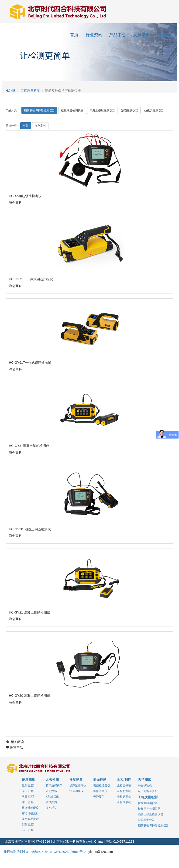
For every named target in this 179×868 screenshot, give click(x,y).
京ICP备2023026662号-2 (68, 852)
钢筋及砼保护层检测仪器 (39, 110)
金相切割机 (124, 791)
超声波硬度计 (30, 819)
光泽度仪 (99, 797)
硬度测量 (28, 779)
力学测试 (145, 779)
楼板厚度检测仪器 (72, 110)
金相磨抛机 (124, 797)
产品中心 (117, 35)
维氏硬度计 (29, 802)
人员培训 (141, 35)
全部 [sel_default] (26, 126)
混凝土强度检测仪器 (102, 110)
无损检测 (52, 779)
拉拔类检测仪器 (154, 110)
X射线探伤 (52, 797)
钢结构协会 (40, 852)
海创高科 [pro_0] (40, 126)
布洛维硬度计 (30, 813)
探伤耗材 (51, 808)
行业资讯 (94, 35)
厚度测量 (76, 779)
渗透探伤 (51, 802)
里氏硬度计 (29, 785)
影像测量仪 (100, 791)
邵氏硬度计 (29, 825)
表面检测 (100, 779)
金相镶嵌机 (124, 802)
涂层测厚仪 (76, 791)
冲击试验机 (145, 785)
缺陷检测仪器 (130, 110)
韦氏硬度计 (29, 830)
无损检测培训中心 (17, 852)
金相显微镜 (124, 785)
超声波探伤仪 (54, 785)
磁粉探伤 (51, 791)
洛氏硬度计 (29, 797)
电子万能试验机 (148, 791)
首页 (74, 35)
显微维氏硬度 (30, 808)
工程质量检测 (30, 91)
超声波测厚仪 (78, 785)
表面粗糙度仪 (102, 785)
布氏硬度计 (29, 791)
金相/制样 (124, 779)
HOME (10, 91)
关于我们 (165, 35)
